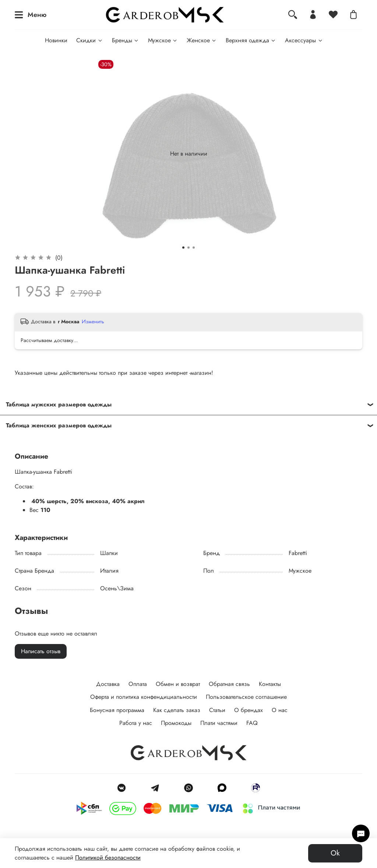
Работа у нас (136, 723)
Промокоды (176, 723)
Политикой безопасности (108, 858)
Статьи (217, 710)
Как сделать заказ (177, 710)
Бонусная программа (117, 710)
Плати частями (219, 723)
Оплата (138, 684)
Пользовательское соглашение (246, 697)
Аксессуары (304, 40)
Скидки (89, 40)
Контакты (270, 684)
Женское (202, 40)
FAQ (252, 723)
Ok (335, 853)
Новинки (56, 40)
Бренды (126, 40)
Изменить (93, 321)
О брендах (249, 710)
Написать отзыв (41, 651)
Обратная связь (229, 684)
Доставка (108, 684)
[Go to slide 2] (188, 248)
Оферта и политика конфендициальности (144, 697)
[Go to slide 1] (183, 248)
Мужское (163, 40)
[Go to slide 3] (194, 248)
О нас (280, 710)
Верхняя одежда (251, 40)
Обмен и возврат (178, 684)
